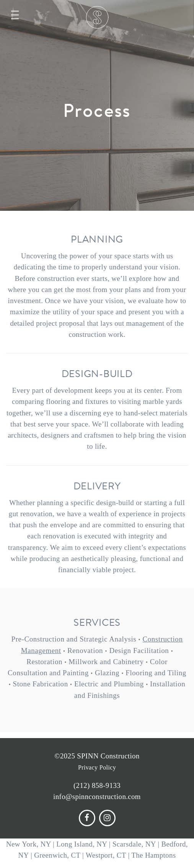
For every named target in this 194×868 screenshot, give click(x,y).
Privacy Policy (97, 767)
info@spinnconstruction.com (97, 797)
